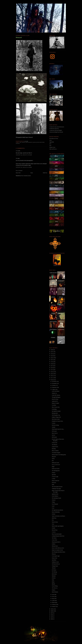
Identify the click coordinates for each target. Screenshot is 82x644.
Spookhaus (54, 560)
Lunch (53, 506)
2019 (52, 362)
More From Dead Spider (57, 534)
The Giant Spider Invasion (57, 487)
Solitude (53, 514)
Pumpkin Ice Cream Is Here (57, 421)
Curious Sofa (54, 443)
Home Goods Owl (55, 481)
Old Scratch (54, 431)
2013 (52, 374)
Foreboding (54, 409)
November (54, 383)
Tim (17, 158)
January (54, 606)
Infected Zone (55, 530)
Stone (53, 524)
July (53, 594)
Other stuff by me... (53, 149)
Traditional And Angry (56, 489)
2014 (52, 372)
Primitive (54, 578)
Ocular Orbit (54, 540)
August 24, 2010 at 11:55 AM (24, 155)
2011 (52, 378)
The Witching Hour (56, 471)
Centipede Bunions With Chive (58, 536)
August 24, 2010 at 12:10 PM (24, 167)
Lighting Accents (55, 562)
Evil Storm (54, 570)
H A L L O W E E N (56, 465)
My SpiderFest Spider (56, 411)
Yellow (53, 459)
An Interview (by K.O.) (54, 129)
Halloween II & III (56, 469)
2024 (52, 354)
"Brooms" (54, 568)
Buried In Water (55, 399)
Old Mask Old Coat (56, 564)
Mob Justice (54, 574)
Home (32, 173)
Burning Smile (55, 413)
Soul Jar (53, 435)
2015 (52, 370)
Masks (53, 582)
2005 (52, 617)
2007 (52, 613)
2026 (52, 350)
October (54, 385)
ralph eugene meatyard (38, 142)
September (54, 387)
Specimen (54, 475)
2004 (52, 619)
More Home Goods (56, 419)
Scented (53, 528)
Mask (53, 580)
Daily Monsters (55, 592)
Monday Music (55, 546)
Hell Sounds (54, 437)
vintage (18, 143)
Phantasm (54, 554)
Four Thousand (55, 504)
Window (54, 590)
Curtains (54, 423)
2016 (52, 368)
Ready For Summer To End (57, 550)
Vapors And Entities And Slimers (58, 516)
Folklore (54, 544)
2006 (52, 615)
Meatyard (19, 37)
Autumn (53, 427)
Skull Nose (54, 518)
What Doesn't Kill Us (56, 542)
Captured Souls (55, 447)
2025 (52, 352)
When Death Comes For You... (58, 429)
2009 (52, 609)
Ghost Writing (55, 586)
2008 (52, 611)
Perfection (54, 483)
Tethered (54, 500)
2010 (52, 380)
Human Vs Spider (55, 403)
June (53, 596)
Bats (53, 461)
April (53, 600)
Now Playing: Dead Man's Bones (58, 552)
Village (53, 502)
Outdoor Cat (54, 393)
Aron (17, 151)
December (54, 381)
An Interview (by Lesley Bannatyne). (57, 127)
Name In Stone (55, 522)
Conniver (54, 532)
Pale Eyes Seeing (55, 425)
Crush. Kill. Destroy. (56, 395)
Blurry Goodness (55, 451)
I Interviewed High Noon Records (56, 132)
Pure (53, 520)
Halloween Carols (55, 463)
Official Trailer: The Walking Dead (59, 455)
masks (23, 142)
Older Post (45, 173)
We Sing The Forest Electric (57, 510)
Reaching (54, 449)
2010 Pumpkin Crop (56, 415)
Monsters (54, 576)
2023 (52, 356)
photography (29, 142)
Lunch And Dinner (56, 391)
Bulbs (53, 485)
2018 (52, 364)
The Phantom (55, 445)
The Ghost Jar (55, 588)
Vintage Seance (55, 566)
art (21, 142)
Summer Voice (52, 147)
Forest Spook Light (56, 556)
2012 (52, 376)
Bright (53, 467)
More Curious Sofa (56, 407)
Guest (53, 508)
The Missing (54, 572)
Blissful (53, 584)
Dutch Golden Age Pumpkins (58, 526)
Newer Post (18, 173)
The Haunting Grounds (56, 498)
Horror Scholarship (56, 512)
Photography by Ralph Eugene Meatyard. (24, 137)
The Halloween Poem (54, 139)
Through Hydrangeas (56, 397)
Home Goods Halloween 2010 (58, 548)
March (54, 602)
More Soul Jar (55, 433)
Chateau (53, 473)
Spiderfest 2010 (55, 494)
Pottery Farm (54, 558)
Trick (50, 140)
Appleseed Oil (55, 401)
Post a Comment (19, 171)
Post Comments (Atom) (26, 176)
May (53, 598)
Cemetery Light (55, 477)
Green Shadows (55, 496)
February (54, 604)
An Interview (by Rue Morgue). (56, 130)
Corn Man (54, 405)
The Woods (54, 538)
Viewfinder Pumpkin (56, 453)
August (54, 389)
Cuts (50, 145)
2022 (52, 358)
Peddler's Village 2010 (56, 417)
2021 (52, 360)
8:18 (50, 144)
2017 (52, 366)
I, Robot (53, 479)
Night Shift (52, 142)
